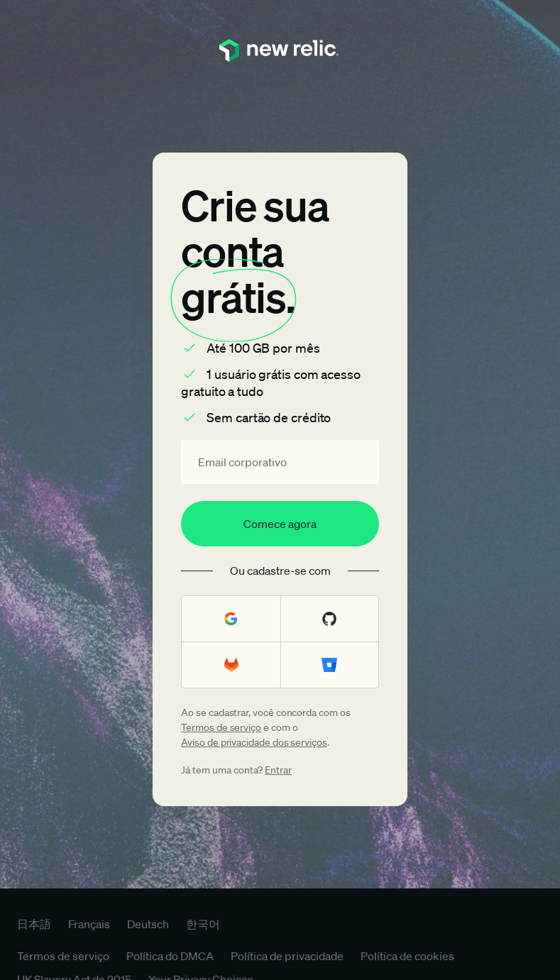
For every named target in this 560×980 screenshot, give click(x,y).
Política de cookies (407, 956)
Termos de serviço (221, 727)
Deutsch (148, 924)
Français (89, 924)
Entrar (278, 770)
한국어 (203, 924)
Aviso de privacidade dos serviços (254, 742)
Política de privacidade (287, 956)
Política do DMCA (170, 956)
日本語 (34, 924)
